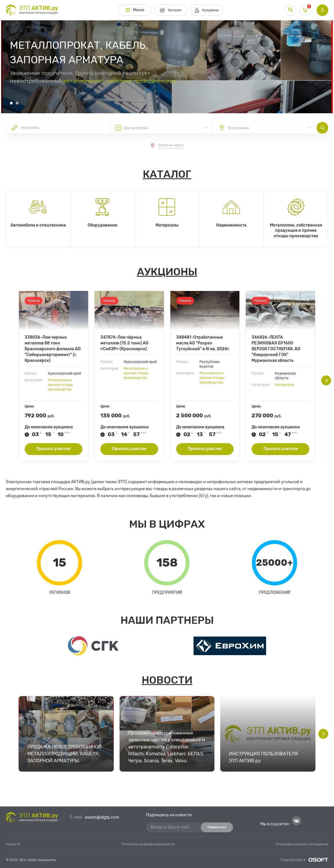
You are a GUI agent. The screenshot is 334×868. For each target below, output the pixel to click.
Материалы (284, 385)
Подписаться (217, 827)
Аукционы (167, 272)
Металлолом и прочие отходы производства (60, 385)
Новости (167, 680)
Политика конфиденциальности (148, 844)
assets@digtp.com (102, 817)
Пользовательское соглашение (302, 844)
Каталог (167, 174)
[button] (11, 103)
